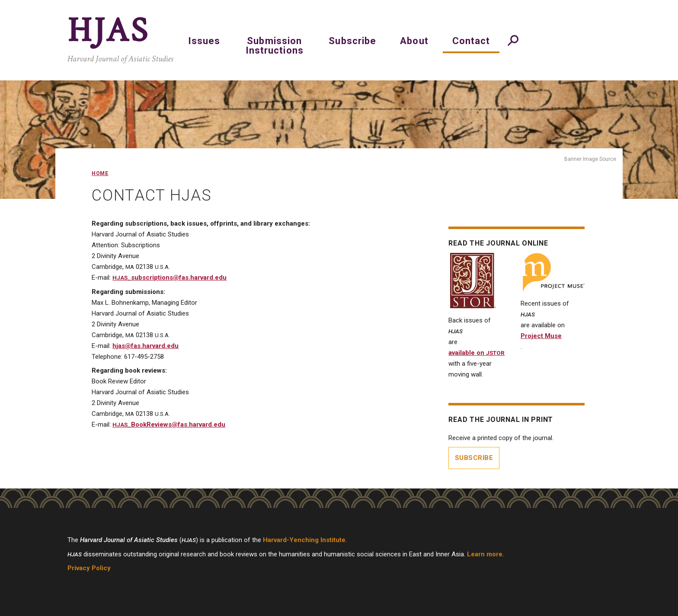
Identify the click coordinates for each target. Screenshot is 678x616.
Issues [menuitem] (204, 41)
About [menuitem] (414, 41)
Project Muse (541, 336)
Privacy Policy (89, 568)
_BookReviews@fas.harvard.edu (169, 424)
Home (100, 173)
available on (477, 353)
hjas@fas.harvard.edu (146, 346)
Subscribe (474, 458)
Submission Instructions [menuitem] (275, 46)
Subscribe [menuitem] (352, 41)
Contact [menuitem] (471, 41)
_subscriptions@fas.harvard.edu (169, 278)
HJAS (108, 31)
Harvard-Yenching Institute (304, 540)
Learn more (485, 554)
